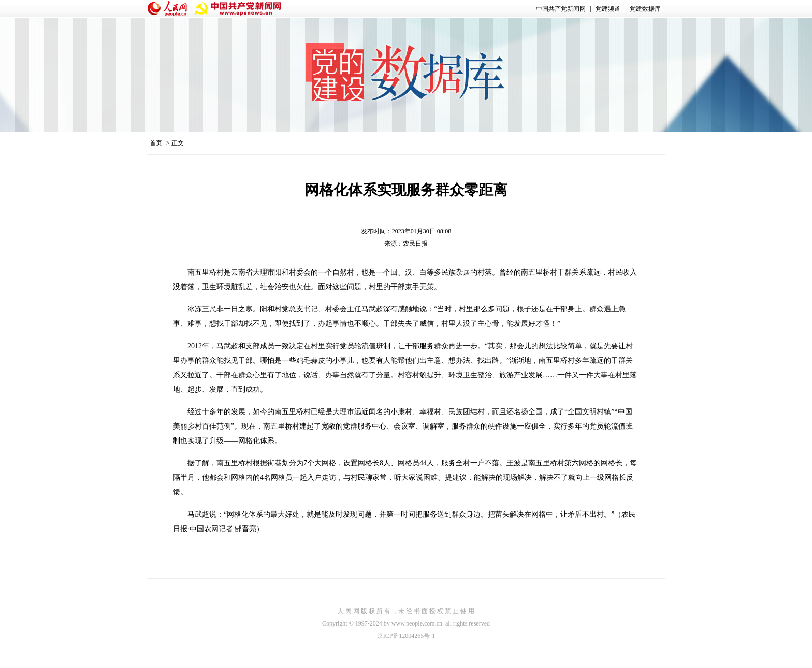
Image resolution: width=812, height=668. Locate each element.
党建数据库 (645, 9)
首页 (156, 143)
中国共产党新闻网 (561, 9)
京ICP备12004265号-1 (406, 636)
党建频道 (608, 9)
